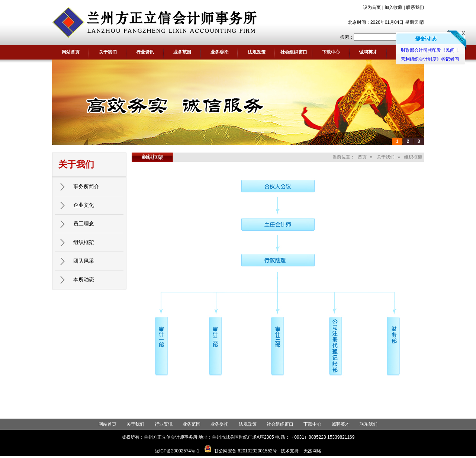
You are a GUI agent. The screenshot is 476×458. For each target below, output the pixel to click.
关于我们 (108, 52)
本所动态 (84, 279)
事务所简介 (86, 186)
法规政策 (257, 52)
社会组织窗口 (294, 52)
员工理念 (84, 224)
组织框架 (84, 242)
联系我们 (415, 7)
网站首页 (71, 52)
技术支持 (290, 451)
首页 (362, 157)
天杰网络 (312, 451)
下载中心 (331, 52)
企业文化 (84, 205)
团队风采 (84, 261)
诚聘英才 (368, 52)
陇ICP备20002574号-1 (177, 451)
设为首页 (372, 7)
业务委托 (219, 52)
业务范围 (182, 52)
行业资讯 (145, 52)
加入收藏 (393, 7)
